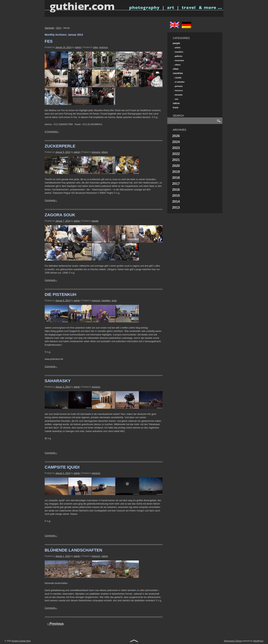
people (95, 221)
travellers (106, 301)
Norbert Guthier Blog (21, 641)
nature (105, 556)
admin (78, 47)
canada (178, 78)
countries (178, 73)
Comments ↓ (51, 200)
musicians (180, 61)
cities (95, 47)
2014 (59, 28)
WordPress (258, 641)
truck (114, 301)
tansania (179, 95)
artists (178, 48)
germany (179, 86)
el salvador (180, 82)
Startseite (49, 28)
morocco (103, 47)
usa (177, 99)
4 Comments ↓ (52, 132)
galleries (179, 56)
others (105, 152)
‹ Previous (56, 624)
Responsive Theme (233, 641)
